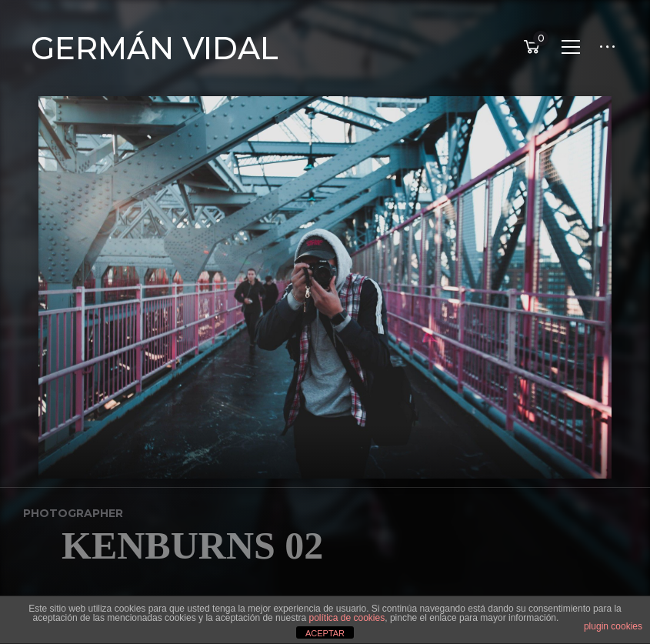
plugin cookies (613, 626)
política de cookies (347, 618)
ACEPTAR (325, 633)
